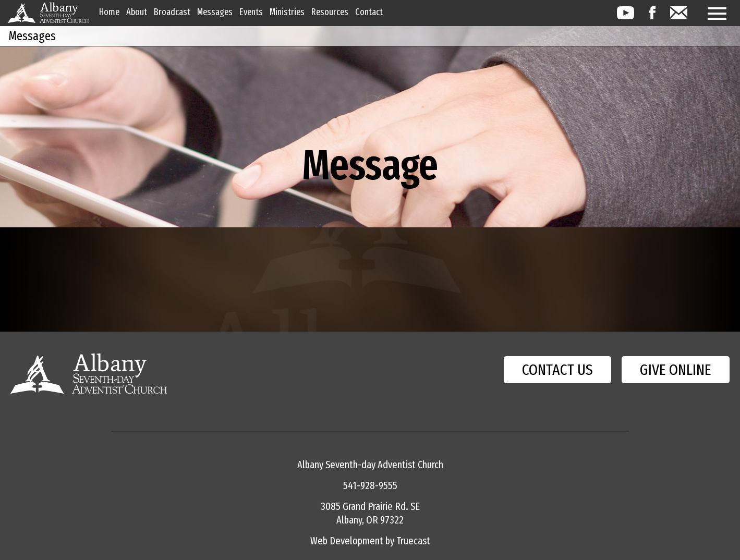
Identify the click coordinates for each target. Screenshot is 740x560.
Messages (215, 12)
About (137, 12)
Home (109, 12)
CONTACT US (557, 370)
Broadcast (172, 12)
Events (251, 12)
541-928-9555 (370, 485)
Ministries (287, 12)
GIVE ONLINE (676, 370)
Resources (330, 12)
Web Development (347, 541)
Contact (369, 12)
